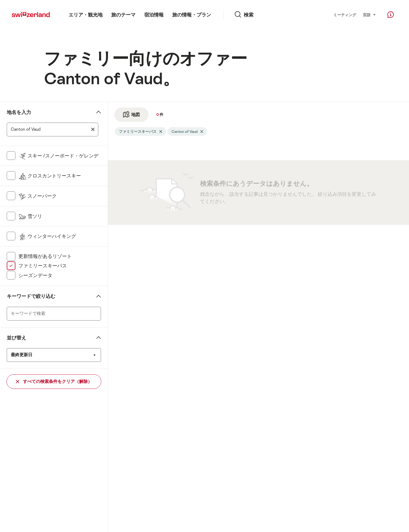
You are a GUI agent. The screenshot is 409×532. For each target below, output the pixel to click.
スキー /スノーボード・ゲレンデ (58, 156)
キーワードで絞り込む (31, 296)
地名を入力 (19, 112)
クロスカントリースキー (50, 176)
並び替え (16, 338)
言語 (369, 14)
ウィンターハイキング (47, 236)
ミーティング (345, 15)
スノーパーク (38, 196)
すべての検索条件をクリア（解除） (54, 381)
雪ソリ (30, 216)
